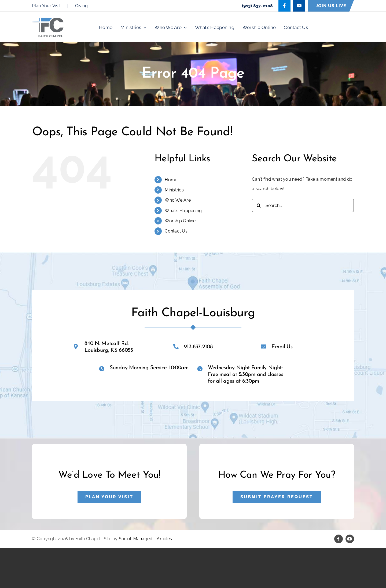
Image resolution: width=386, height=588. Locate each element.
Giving (81, 6)
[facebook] (339, 539)
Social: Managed (136, 539)
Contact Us (176, 231)
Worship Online (180, 221)
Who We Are (178, 200)
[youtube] (350, 539)
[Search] (259, 205)
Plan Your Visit (46, 6)
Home (171, 180)
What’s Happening (183, 211)
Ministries (174, 190)
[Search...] (303, 205)
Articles (164, 539)
